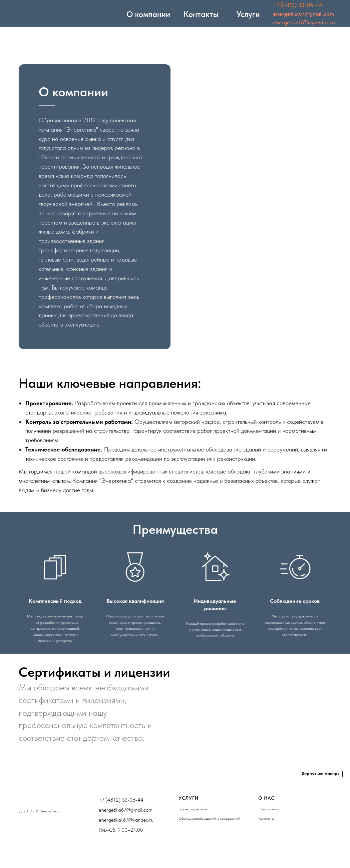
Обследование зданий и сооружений (209, 818)
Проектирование (192, 809)
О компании (269, 809)
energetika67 (112, 810)
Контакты (266, 818)
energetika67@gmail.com (304, 14)
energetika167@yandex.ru (304, 22)
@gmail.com (139, 810)
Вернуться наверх (323, 774)
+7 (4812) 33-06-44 (298, 5)
